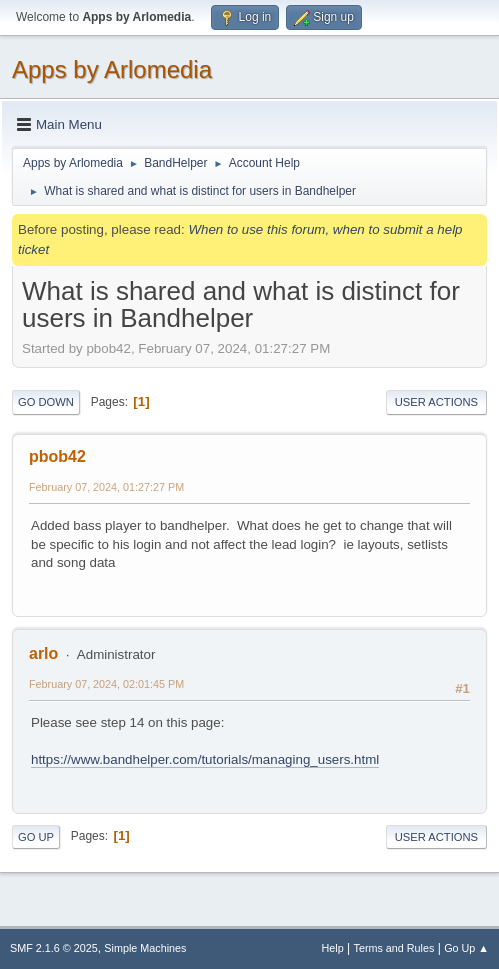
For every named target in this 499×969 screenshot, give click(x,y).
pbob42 (57, 456)
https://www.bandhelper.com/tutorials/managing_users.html (205, 759)
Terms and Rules (394, 948)
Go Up (36, 837)
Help (333, 948)
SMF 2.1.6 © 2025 (54, 948)
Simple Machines (145, 948)
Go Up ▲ (466, 948)
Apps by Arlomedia (112, 69)
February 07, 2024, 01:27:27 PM (106, 487)
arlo (43, 653)
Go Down (46, 402)
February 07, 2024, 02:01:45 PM (106, 684)
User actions (436, 402)
